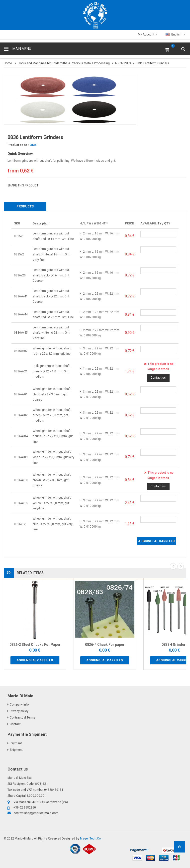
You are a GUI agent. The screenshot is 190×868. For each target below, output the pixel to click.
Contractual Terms (23, 718)
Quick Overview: (21, 154)
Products (25, 206)
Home (8, 63)
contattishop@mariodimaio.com (36, 813)
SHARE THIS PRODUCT (23, 185)
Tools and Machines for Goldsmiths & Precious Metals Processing (64, 63)
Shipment (16, 750)
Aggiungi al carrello (156, 541)
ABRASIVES (123, 63)
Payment (16, 743)
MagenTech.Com (92, 839)
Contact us (158, 378)
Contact (15, 724)
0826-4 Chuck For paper (105, 645)
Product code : (18, 145)
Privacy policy (19, 711)
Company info (19, 705)
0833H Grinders (175, 645)
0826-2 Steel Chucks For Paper (35, 645)
